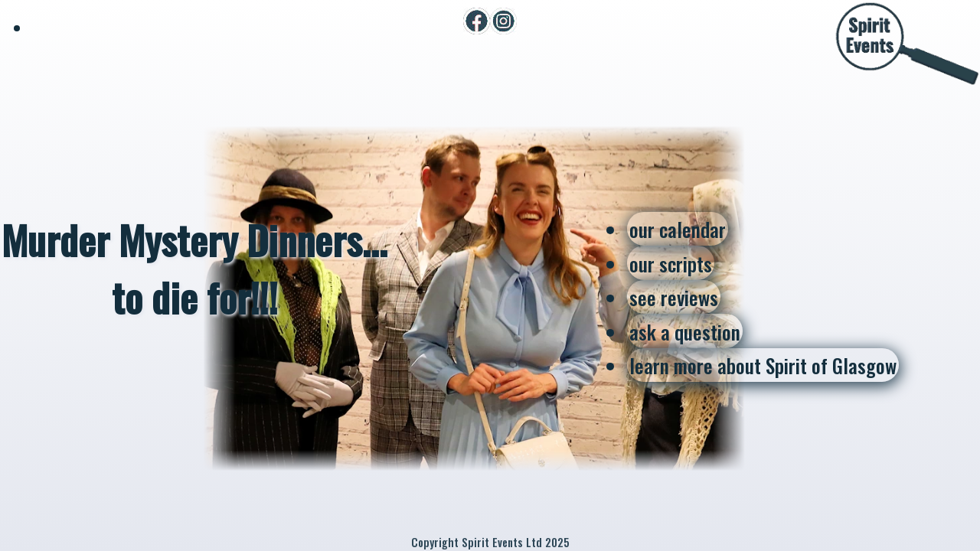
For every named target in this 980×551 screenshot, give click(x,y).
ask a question (685, 331)
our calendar (678, 229)
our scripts (671, 262)
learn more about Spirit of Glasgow (763, 365)
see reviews (674, 297)
